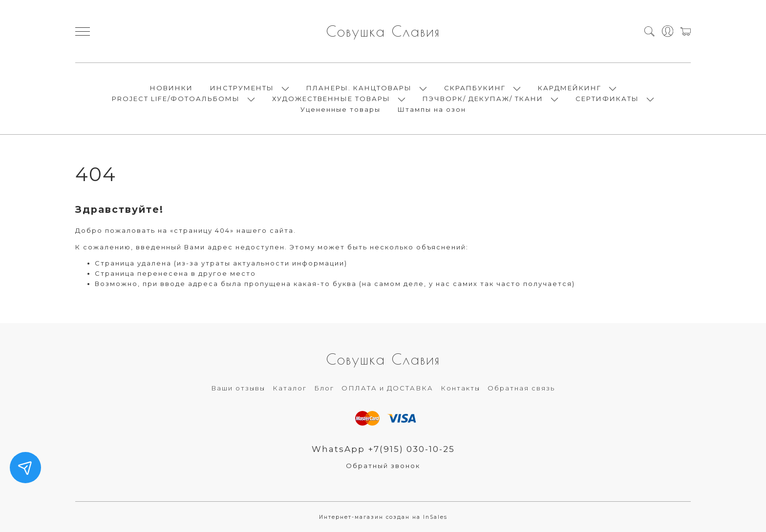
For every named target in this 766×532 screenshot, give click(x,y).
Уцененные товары (340, 109)
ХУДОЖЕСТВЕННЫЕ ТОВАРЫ (331, 99)
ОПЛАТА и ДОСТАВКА (387, 388)
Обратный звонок (383, 466)
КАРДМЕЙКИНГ (570, 88)
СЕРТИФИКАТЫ (607, 99)
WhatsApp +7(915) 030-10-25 (383, 449)
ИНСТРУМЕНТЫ (242, 88)
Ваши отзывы (238, 388)
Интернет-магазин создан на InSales (383, 517)
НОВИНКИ (171, 88)
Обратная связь (521, 388)
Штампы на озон (432, 109)
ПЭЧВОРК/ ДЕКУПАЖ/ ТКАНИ (483, 99)
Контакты (460, 388)
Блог (324, 388)
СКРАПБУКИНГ (475, 88)
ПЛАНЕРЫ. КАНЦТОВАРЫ (359, 88)
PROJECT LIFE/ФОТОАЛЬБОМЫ (176, 99)
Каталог (290, 388)
